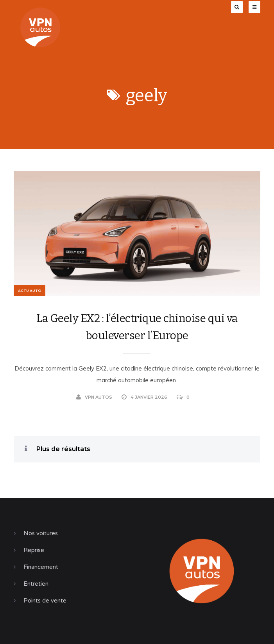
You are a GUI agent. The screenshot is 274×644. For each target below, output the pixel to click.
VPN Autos (94, 397)
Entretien (36, 584)
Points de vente (45, 601)
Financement (41, 567)
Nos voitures (41, 533)
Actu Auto (30, 291)
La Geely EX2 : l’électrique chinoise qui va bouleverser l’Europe (137, 327)
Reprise (34, 550)
